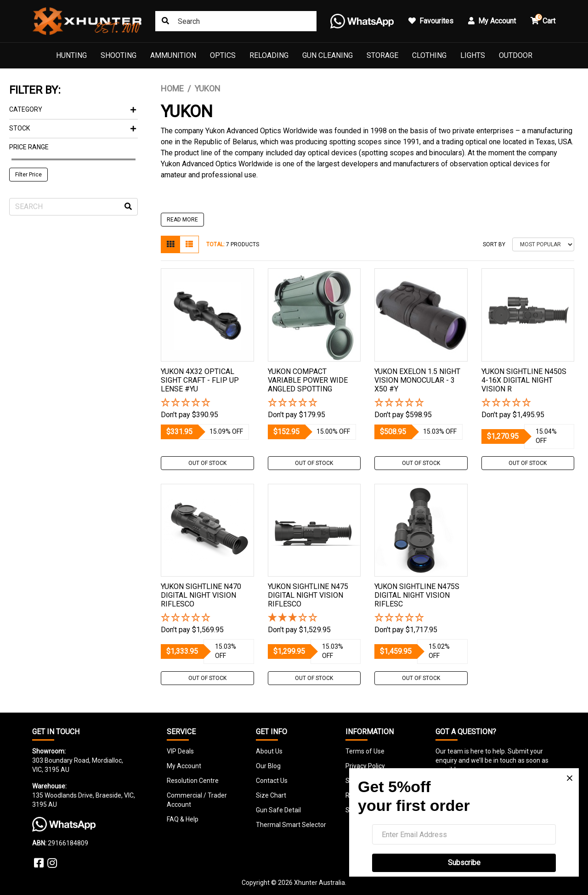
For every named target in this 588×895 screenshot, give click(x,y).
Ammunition (173, 55)
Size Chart (271, 795)
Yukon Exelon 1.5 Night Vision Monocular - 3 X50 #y (417, 380)
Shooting (119, 55)
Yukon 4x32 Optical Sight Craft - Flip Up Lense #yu (200, 380)
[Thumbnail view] (170, 244)
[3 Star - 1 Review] (314, 618)
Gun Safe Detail (278, 810)
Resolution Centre (193, 781)
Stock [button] (73, 128)
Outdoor (516, 55)
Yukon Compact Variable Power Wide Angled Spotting (308, 380)
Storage (382, 55)
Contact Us (272, 781)
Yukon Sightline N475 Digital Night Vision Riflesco (308, 595)
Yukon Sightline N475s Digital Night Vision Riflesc (417, 595)
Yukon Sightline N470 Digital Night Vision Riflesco (201, 595)
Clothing (429, 55)
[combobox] (236, 21)
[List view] (189, 244)
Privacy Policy (365, 766)
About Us (269, 751)
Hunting (71, 55)
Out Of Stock (207, 463)
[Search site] (165, 21)
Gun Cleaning (328, 55)
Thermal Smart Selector (291, 825)
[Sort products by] (543, 244)
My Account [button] (492, 21)
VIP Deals (180, 751)
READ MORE (182, 220)
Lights (473, 55)
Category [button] (73, 109)
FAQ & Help (183, 819)
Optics (223, 55)
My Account (184, 766)
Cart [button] (543, 20)
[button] (207, 403)
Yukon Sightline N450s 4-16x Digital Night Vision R (524, 380)
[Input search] (73, 207)
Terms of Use (365, 751)
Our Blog (268, 766)
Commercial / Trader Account (197, 800)
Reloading (269, 55)
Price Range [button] (29, 147)
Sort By (494, 244)
